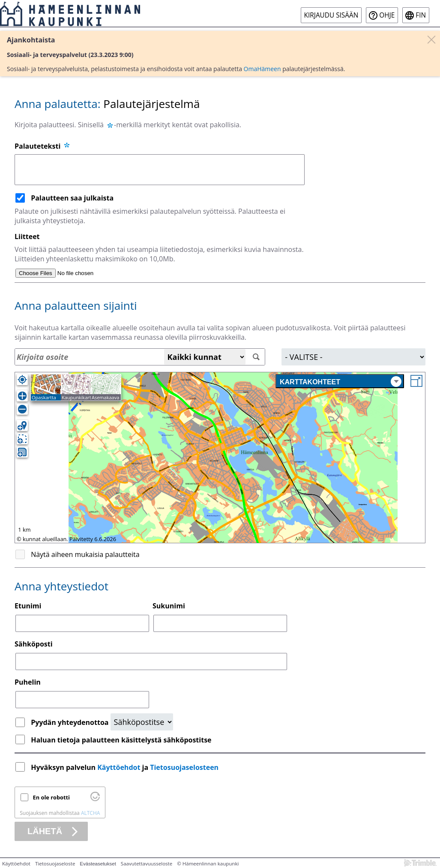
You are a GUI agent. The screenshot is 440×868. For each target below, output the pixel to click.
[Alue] (353, 357)
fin (421, 15)
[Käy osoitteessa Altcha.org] (95, 799)
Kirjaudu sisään (331, 15)
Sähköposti (34, 644)
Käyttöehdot (119, 767)
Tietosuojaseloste (55, 864)
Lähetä (45, 831)
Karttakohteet (341, 382)
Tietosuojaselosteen (184, 767)
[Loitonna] (22, 409)
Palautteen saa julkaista (72, 198)
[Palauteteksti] (160, 170)
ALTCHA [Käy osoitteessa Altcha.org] (90, 813)
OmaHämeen (262, 69)
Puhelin (28, 682)
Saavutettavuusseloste (147, 864)
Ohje (387, 15)
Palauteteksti (43, 146)
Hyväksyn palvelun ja (126, 767)
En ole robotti (51, 797)
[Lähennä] (22, 396)
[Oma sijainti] (22, 380)
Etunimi (28, 606)
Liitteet (27, 236)
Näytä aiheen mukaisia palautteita (85, 554)
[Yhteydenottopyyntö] (142, 722)
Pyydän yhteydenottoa (70, 722)
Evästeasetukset (98, 864)
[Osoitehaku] (140, 357)
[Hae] (256, 357)
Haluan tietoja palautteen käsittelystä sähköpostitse (121, 740)
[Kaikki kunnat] (205, 357)
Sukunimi (169, 606)
